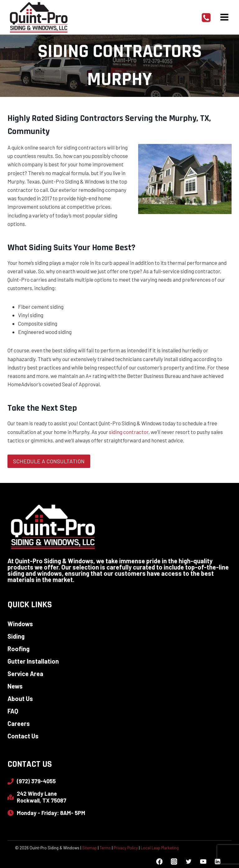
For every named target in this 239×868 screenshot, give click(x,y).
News (15, 686)
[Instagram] (174, 862)
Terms (105, 848)
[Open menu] (224, 17)
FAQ (13, 711)
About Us (20, 699)
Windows (20, 624)
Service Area (25, 674)
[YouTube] (203, 862)
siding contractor (129, 432)
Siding (16, 636)
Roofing (19, 649)
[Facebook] (159, 862)
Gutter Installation (33, 661)
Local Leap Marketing (160, 848)
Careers (19, 723)
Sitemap (89, 848)
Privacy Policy (126, 848)
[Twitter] (188, 862)
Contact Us (23, 736)
